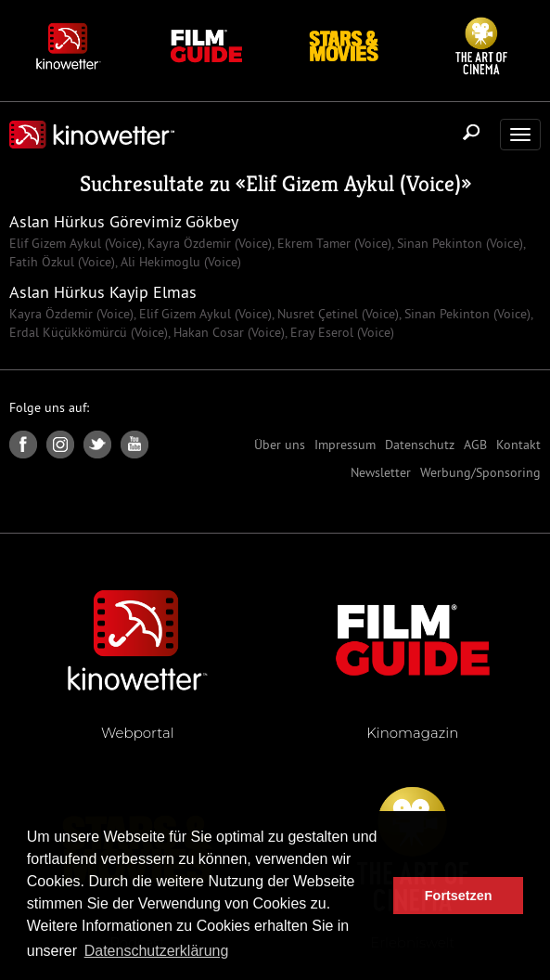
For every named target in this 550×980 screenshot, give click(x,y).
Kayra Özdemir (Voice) (208, 243)
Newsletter (381, 472)
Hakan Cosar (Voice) (227, 332)
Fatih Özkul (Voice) (62, 262)
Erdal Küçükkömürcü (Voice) (89, 332)
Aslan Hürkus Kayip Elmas (103, 292)
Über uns (280, 445)
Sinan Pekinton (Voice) (458, 243)
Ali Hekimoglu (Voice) (179, 262)
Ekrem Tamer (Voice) (333, 243)
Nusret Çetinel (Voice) (336, 314)
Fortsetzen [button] (459, 896)
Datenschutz (420, 445)
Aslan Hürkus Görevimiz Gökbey (124, 221)
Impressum (345, 445)
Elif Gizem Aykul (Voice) (353, 184)
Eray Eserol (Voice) (340, 332)
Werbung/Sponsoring (480, 472)
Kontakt (518, 445)
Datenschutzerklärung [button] (157, 951)
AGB (475, 445)
